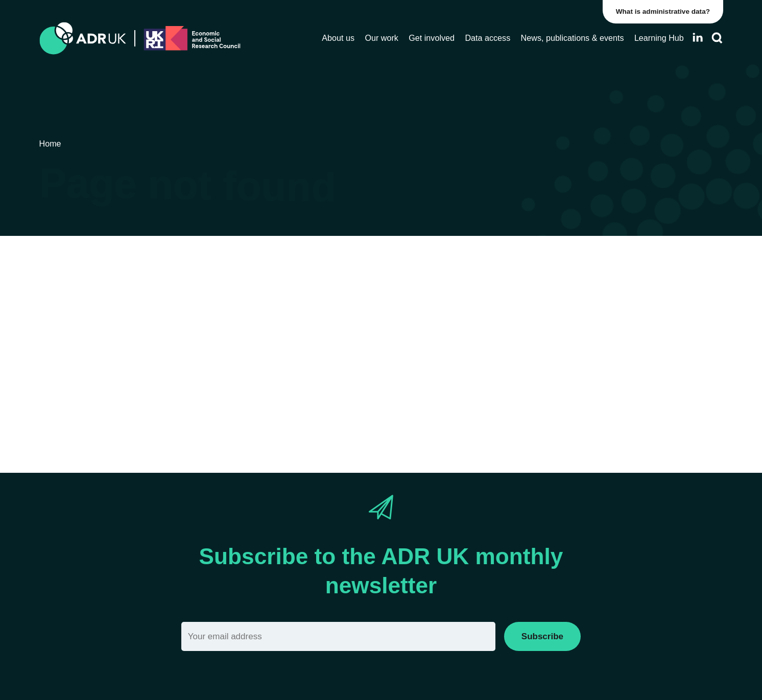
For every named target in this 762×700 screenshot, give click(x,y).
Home (359, 367)
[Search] (717, 38)
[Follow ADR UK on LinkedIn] (698, 38)
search (260, 386)
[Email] (338, 636)
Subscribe (542, 636)
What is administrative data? (663, 11)
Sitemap (399, 367)
